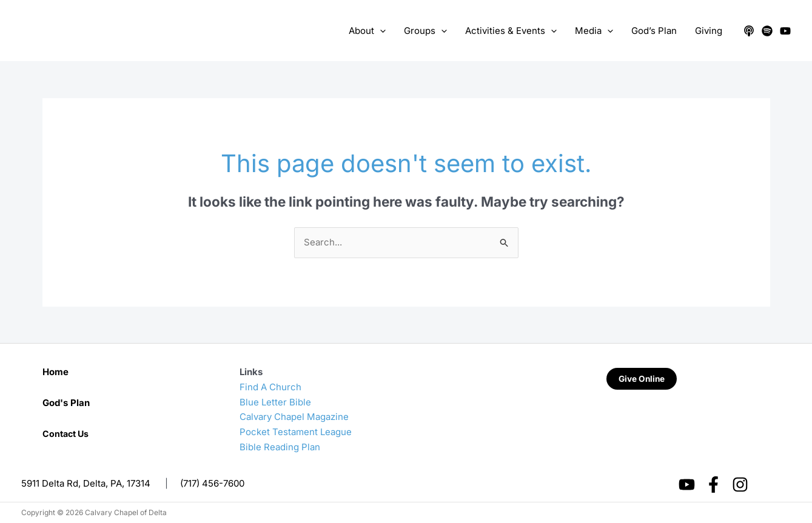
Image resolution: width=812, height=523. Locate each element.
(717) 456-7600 (212, 483)
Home (55, 372)
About (367, 31)
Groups (425, 31)
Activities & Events (511, 31)
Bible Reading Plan (280, 447)
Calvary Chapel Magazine (294, 417)
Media (594, 31)
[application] (380, 31)
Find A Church (270, 387)
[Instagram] (740, 485)
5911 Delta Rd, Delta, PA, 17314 (86, 483)
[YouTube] (785, 31)
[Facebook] (713, 485)
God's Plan (66, 403)
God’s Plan (654, 31)
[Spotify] (767, 31)
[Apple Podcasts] (749, 31)
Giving (709, 31)
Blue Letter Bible (275, 402)
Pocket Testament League (296, 432)
